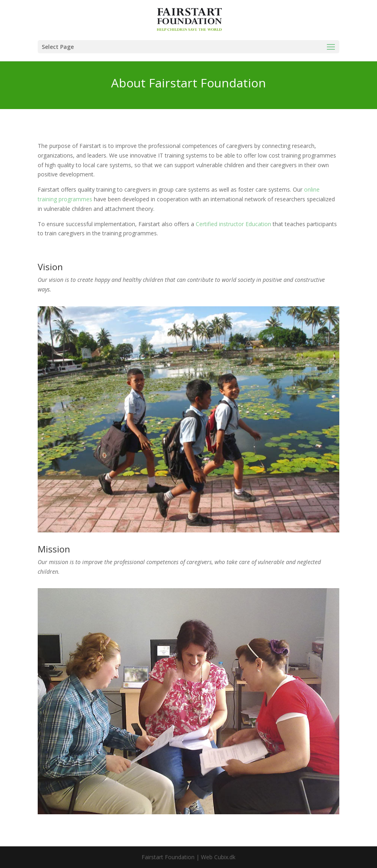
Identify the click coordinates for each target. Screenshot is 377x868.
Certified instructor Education (233, 224)
